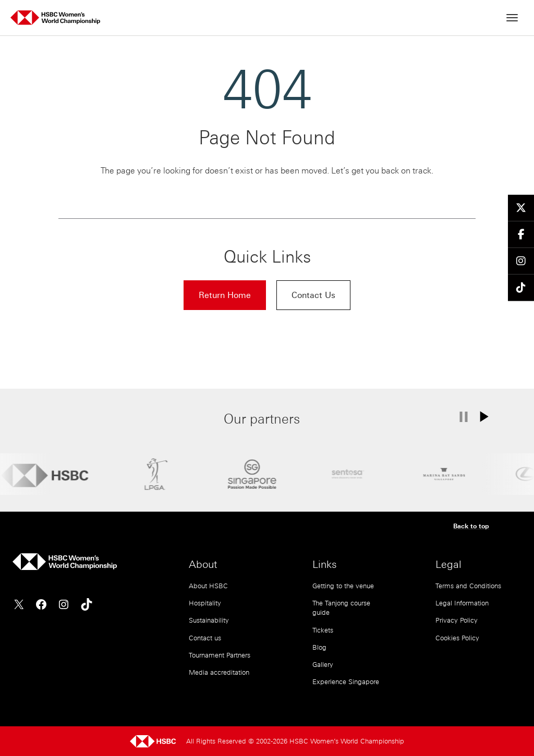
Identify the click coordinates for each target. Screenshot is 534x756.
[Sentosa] (348, 474)
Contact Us (313, 295)
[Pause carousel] (463, 417)
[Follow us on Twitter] (521, 208)
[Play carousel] (491, 417)
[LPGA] (156, 474)
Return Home (225, 295)
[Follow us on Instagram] (521, 261)
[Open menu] (512, 18)
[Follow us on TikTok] (521, 288)
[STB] (252, 474)
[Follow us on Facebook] (521, 235)
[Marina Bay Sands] (444, 474)
